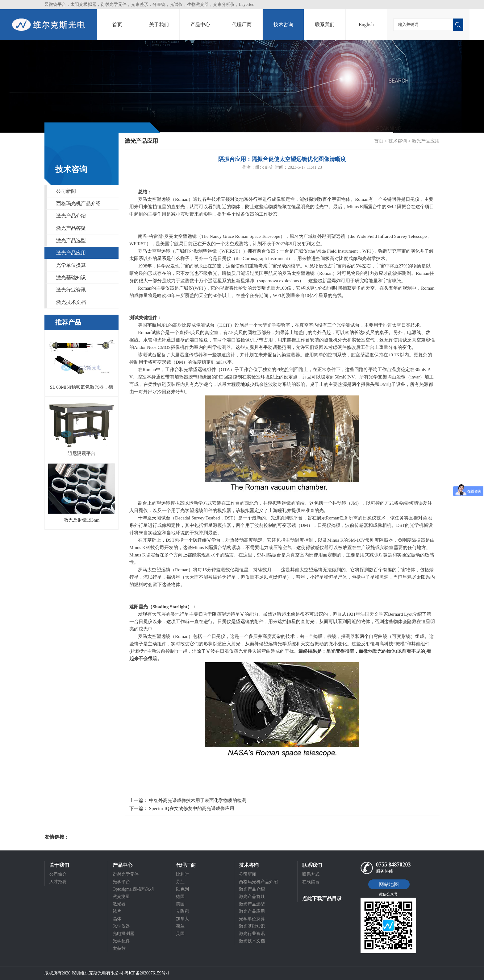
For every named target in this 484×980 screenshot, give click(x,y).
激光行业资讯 (71, 290)
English (366, 25)
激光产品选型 (71, 240)
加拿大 (182, 919)
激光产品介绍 (71, 216)
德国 (180, 897)
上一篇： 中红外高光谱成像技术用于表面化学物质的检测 (188, 800)
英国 (180, 934)
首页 (117, 25)
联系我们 (325, 25)
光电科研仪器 (88, 837)
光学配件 (121, 941)
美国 (180, 904)
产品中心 (200, 25)
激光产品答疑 (71, 228)
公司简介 (58, 874)
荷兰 (180, 926)
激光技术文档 (71, 302)
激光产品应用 (71, 253)
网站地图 (389, 884)
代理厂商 (242, 25)
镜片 (117, 911)
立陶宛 (182, 911)
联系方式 (311, 874)
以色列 (182, 889)
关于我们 (159, 25)
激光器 (119, 904)
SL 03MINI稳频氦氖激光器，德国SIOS (82, 389)
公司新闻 (66, 191)
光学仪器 (121, 926)
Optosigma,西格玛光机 (134, 889)
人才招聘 (58, 882)
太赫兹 (119, 948)
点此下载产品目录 (322, 898)
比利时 (182, 874)
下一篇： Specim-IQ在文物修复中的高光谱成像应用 (182, 808)
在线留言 (311, 882)
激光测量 (121, 897)
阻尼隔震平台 (81, 453)
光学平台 (121, 882)
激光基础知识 (71, 277)
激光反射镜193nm (82, 520)
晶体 (117, 919)
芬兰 (180, 882)
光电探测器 (123, 934)
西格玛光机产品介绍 (78, 203)
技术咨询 (283, 25)
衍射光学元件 (126, 874)
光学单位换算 (71, 265)
